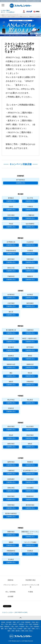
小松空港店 (11, 303)
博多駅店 (30, 462)
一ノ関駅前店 (30, 215)
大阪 (12, 627)
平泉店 (11, 224)
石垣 (27, 631)
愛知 (2, 627)
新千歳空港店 (21, 180)
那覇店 (11, 542)
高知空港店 (30, 435)
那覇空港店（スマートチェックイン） (30, 533)
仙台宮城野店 (30, 224)
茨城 (33, 622)
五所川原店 (11, 215)
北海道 (3, 622)
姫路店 (11, 382)
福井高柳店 (30, 303)
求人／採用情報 (10, 592)
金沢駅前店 (11, 295)
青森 (14, 622)
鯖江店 (11, 312)
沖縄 (23, 631)
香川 (6, 629)
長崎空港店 (30, 479)
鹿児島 (18, 631)
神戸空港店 (30, 347)
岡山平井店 (11, 400)
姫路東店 (11, 356)
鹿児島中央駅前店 (11, 514)
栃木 (37, 622)
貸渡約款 (10, 580)
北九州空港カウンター (30, 471)
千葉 (6, 624)
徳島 (2, 629)
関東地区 (28, 622)
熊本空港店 (11, 496)
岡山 (27, 627)
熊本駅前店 (30, 496)
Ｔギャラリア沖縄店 (30, 542)
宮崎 (13, 631)
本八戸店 (30, 198)
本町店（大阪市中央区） (30, 338)
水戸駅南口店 (11, 242)
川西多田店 (30, 382)
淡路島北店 (30, 364)
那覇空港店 (11, 532)
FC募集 (31, 592)
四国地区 (37, 627)
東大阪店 (11, 347)
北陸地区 (21, 624)
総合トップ (5, 15)
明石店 (30, 373)
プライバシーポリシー (10, 585)
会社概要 (10, 596)
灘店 (11, 373)
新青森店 (11, 198)
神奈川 (15, 624)
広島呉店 (11, 408)
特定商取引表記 (31, 580)
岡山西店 (30, 400)
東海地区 (36, 624)
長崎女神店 (11, 488)
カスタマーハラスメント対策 (31, 586)
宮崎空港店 (11, 505)
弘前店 (11, 207)
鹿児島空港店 (30, 505)
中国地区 (22, 627)
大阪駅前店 (30, 330)
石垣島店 (30, 551)
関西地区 (7, 627)
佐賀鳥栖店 (11, 479)
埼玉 (2, 624)
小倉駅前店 (11, 471)
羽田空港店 (30, 259)
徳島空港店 (11, 444)
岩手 (18, 622)
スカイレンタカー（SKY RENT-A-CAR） (15, 612)
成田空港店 (11, 259)
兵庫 (16, 627)
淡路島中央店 (11, 364)
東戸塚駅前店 (30, 268)
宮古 (31, 631)
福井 (31, 624)
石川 (27, 624)
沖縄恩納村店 (11, 551)
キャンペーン (13, 15)
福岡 (25, 629)
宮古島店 (11, 559)
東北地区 (9, 622)
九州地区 (20, 629)
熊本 (9, 631)
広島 (31, 627)
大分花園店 (30, 488)
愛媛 (10, 629)
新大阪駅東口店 (11, 330)
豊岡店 (30, 356)
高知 (14, 629)
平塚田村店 (11, 276)
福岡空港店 (11, 462)
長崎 (33, 629)
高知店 (11, 435)
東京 (10, 624)
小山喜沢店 (30, 242)
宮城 (23, 622)
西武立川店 (11, 268)
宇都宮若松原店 (11, 251)
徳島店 (30, 444)
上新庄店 (11, 338)
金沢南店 (30, 295)
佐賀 (29, 629)
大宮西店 (30, 251)
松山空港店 (30, 427)
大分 (37, 629)
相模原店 (30, 276)
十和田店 (30, 207)
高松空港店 (11, 427)
